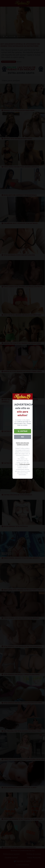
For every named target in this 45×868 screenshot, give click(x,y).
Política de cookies (25, 464)
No (22, 437)
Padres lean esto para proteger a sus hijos (22, 444)
